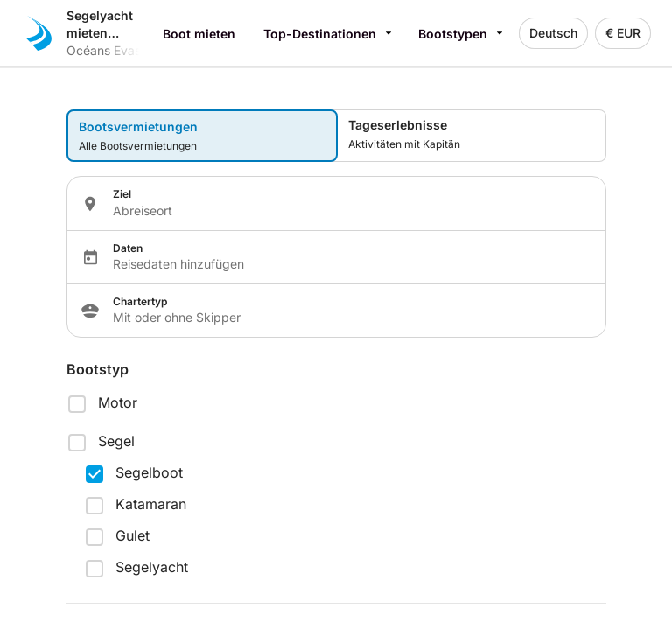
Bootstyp (98, 369)
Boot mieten (199, 34)
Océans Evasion (112, 50)
